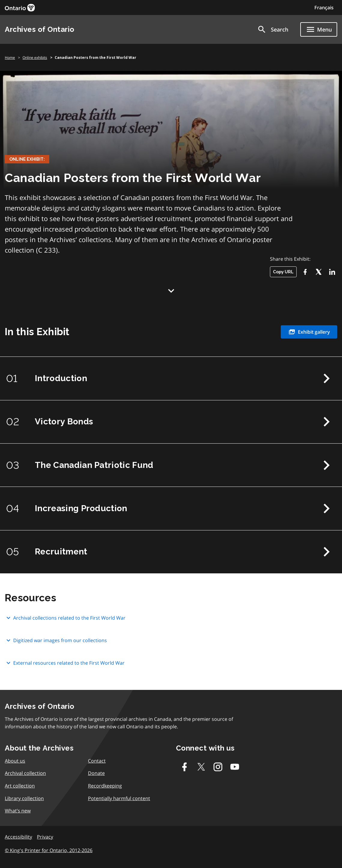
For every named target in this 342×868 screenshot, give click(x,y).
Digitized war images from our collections (56, 642)
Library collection (24, 799)
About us (15, 762)
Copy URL (283, 272)
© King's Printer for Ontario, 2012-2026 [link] (49, 851)
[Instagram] (218, 768)
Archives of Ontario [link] (40, 29)
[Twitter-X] (318, 272)
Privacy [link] (45, 838)
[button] (273, 29)
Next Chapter (327, 378)
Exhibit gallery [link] (309, 332)
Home (10, 58)
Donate (96, 774)
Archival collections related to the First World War (65, 619)
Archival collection (25, 774)
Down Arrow (171, 291)
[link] (20, 8)
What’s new (18, 812)
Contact (97, 762)
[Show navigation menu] (319, 29)
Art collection (20, 787)
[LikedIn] (332, 272)
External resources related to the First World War (65, 664)
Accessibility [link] (18, 838)
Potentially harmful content (119, 799)
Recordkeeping (105, 787)
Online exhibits (35, 58)
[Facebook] (305, 272)
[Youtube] (235, 768)
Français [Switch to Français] (324, 8)
